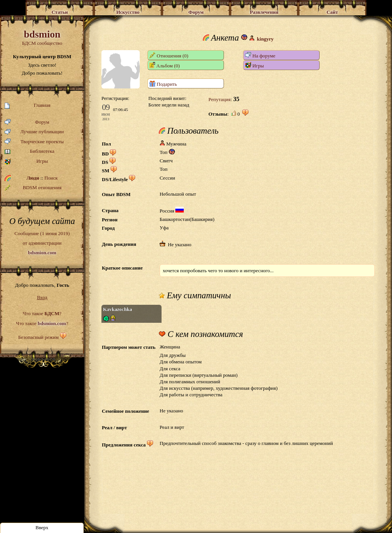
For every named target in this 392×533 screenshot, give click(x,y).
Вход (42, 297)
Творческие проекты (34, 142)
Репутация (219, 99)
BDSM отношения (33, 188)
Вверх (42, 527)
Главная (28, 105)
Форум (27, 122)
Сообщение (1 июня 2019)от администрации (42, 243)
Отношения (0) (169, 55)
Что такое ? (42, 313)
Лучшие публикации (34, 132)
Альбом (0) (165, 65)
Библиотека (29, 151)
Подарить (163, 84)
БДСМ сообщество (42, 37)
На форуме (260, 55)
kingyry (265, 39)
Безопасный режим (38, 337)
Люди (33, 178)
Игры (26, 161)
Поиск (51, 178)
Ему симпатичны (195, 296)
